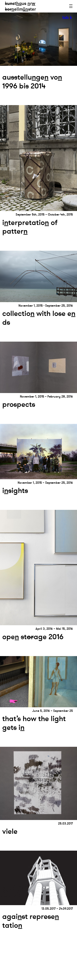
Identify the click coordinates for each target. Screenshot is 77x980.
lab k (67, 18)
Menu (71, 6)
